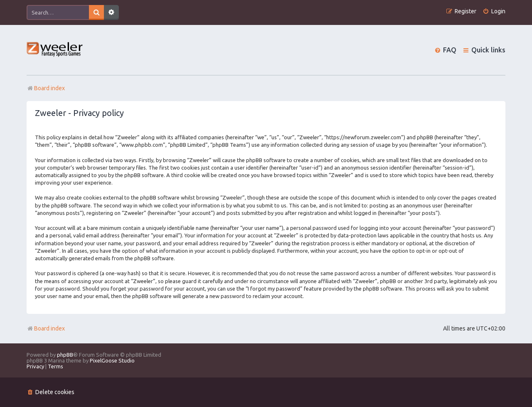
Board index (46, 328)
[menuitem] (494, 11)
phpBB (65, 355)
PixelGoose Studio (112, 360)
